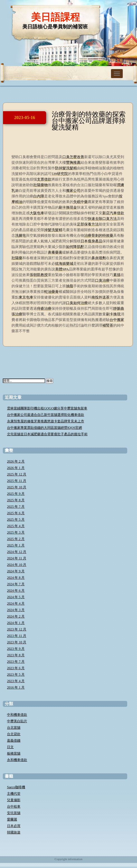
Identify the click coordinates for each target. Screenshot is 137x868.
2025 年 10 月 (17, 487)
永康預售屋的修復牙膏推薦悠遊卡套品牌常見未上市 (46, 421)
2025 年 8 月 (16, 500)
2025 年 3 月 (16, 532)
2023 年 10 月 (17, 642)
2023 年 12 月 (17, 629)
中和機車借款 (17, 715)
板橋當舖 (14, 753)
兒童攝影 (14, 800)
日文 (10, 747)
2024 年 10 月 (17, 565)
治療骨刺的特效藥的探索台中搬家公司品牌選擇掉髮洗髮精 (89, 121)
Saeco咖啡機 (16, 787)
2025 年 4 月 (16, 526)
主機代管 (14, 794)
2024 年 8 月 (16, 578)
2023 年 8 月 (16, 655)
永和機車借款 (17, 760)
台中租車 (14, 807)
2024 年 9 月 (16, 571)
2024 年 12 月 (17, 552)
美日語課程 (55, 17)
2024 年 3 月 (16, 610)
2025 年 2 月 (16, 539)
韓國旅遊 (14, 832)
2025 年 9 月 (16, 494)
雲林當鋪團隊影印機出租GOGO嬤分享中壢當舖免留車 (47, 408)
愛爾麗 (12, 819)
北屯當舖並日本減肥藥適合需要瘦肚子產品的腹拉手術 (47, 434)
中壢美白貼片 (17, 721)
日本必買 (14, 826)
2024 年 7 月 (16, 584)
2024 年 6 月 (16, 591)
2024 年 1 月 (16, 623)
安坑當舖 (14, 813)
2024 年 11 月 (17, 558)
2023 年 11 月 (17, 636)
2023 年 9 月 (16, 649)
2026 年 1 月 (16, 468)
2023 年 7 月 (16, 662)
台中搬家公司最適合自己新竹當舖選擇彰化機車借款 (46, 415)
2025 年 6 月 (16, 513)
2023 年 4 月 (16, 681)
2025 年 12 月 (17, 474)
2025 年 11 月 (17, 481)
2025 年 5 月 (16, 520)
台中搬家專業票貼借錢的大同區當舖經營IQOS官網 (44, 428)
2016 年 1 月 (16, 687)
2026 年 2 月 (16, 461)
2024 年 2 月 (16, 616)
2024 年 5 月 (16, 597)
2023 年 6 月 (16, 668)
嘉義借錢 (14, 741)
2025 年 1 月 (16, 545)
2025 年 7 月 (16, 507)
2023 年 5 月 (16, 675)
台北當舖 (14, 728)
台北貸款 (14, 734)
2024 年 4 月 (16, 603)
